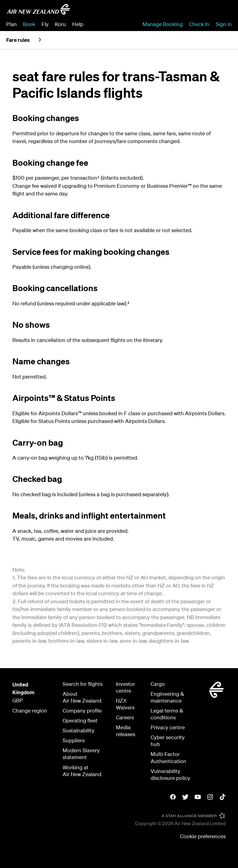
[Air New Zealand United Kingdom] (38, 9)
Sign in (224, 24)
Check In (199, 24)
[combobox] (187, 11)
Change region (30, 711)
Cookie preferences (203, 836)
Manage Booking (163, 24)
